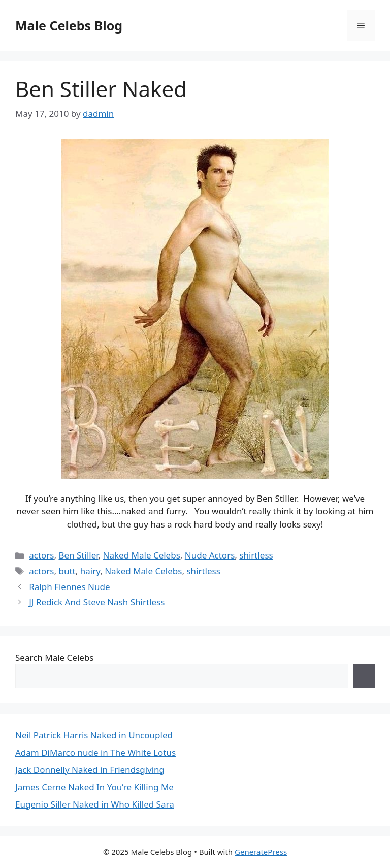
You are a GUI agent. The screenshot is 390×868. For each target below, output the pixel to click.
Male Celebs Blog (69, 25)
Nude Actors (210, 555)
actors (41, 555)
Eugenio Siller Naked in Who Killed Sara (95, 804)
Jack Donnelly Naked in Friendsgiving (90, 770)
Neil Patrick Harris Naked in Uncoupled (94, 735)
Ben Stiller (78, 555)
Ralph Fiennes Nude (69, 587)
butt (67, 571)
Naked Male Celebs (142, 555)
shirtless (256, 555)
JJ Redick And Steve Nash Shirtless (97, 602)
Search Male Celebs (54, 657)
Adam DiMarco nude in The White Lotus (95, 752)
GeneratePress (261, 852)
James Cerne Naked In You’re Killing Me (94, 787)
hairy (90, 571)
